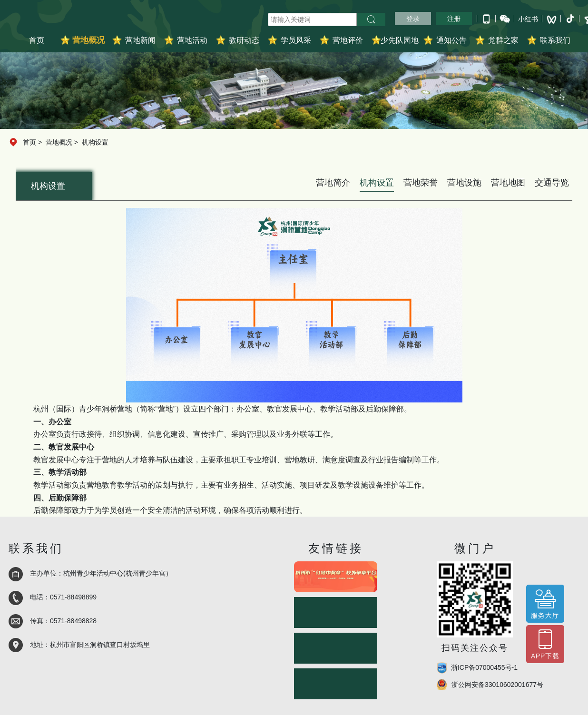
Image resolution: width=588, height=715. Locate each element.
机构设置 (95, 142)
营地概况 (59, 142)
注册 (454, 19)
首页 (37, 40)
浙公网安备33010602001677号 (497, 685)
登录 (413, 19)
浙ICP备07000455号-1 (484, 667)
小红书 (528, 19)
